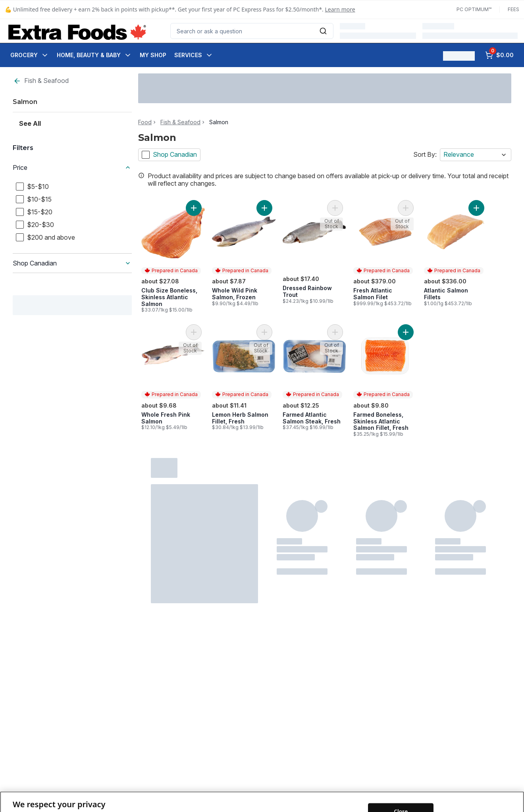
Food (145, 122)
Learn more (340, 9)
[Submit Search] (323, 31)
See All (30, 123)
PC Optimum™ (474, 9)
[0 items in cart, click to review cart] (499, 55)
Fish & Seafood (41, 81)
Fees (513, 9)
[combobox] (252, 31)
